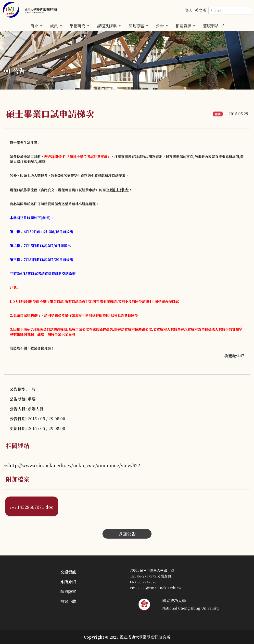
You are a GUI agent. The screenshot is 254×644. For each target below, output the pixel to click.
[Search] (230, 11)
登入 (189, 10)
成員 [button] (54, 26)
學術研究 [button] (78, 26)
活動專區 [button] (137, 26)
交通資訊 (68, 572)
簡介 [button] (35, 26)
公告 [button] (160, 26)
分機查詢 (164, 576)
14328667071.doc (32, 506)
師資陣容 (68, 592)
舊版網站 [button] (213, 26)
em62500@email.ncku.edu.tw (156, 588)
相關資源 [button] (184, 26)
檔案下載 (68, 601)
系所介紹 (68, 582)
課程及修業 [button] (107, 26)
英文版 (201, 10)
